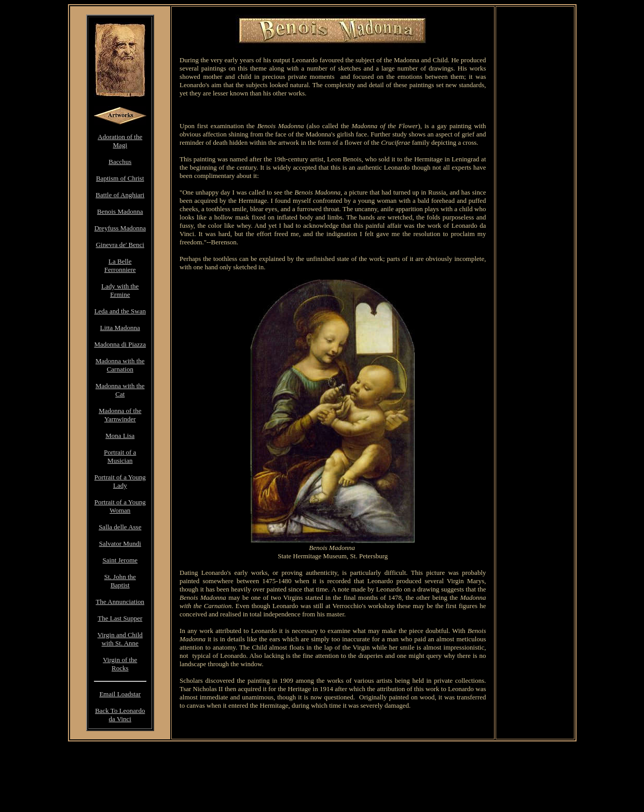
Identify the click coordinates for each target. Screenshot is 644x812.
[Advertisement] (333, 110)
